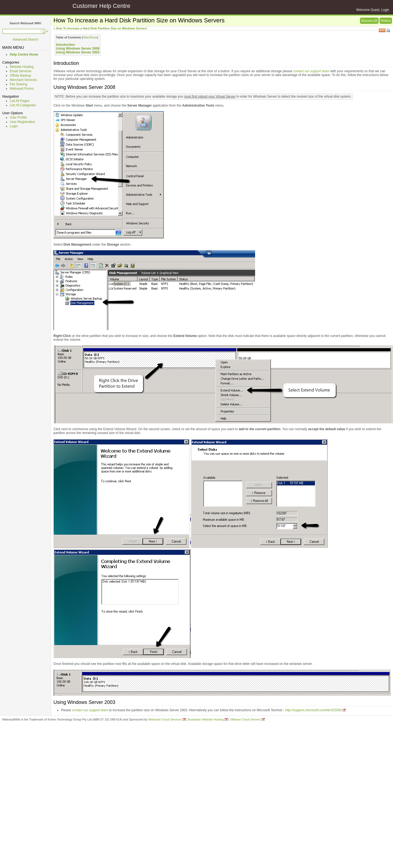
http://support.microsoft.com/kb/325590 (313, 710)
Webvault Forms (22, 89)
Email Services (21, 71)
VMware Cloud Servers (245, 719)
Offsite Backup (20, 76)
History (386, 21)
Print (389, 31)
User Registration (22, 122)
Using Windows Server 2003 (78, 52)
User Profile (18, 117)
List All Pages (20, 101)
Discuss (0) (369, 21)
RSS (382, 30)
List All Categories (23, 105)
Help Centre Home (24, 55)
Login (385, 10)
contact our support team (311, 71)
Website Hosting (22, 67)
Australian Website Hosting (206, 719)
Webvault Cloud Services (165, 719)
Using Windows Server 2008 (78, 49)
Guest (375, 10)
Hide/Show (90, 37)
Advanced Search (25, 40)
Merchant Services (23, 80)
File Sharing (19, 84)
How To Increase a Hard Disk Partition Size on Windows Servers (101, 28)
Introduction (65, 45)
